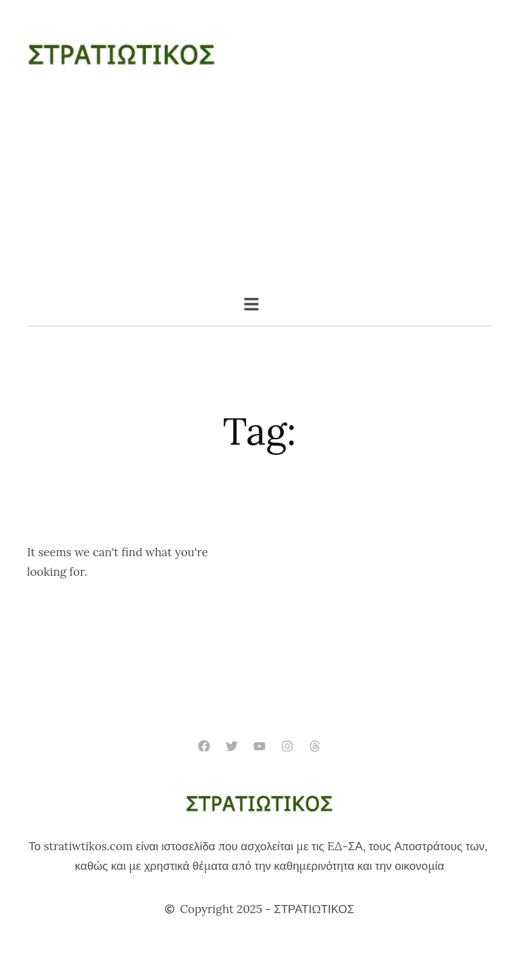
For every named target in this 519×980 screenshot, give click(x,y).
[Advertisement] (259, 195)
